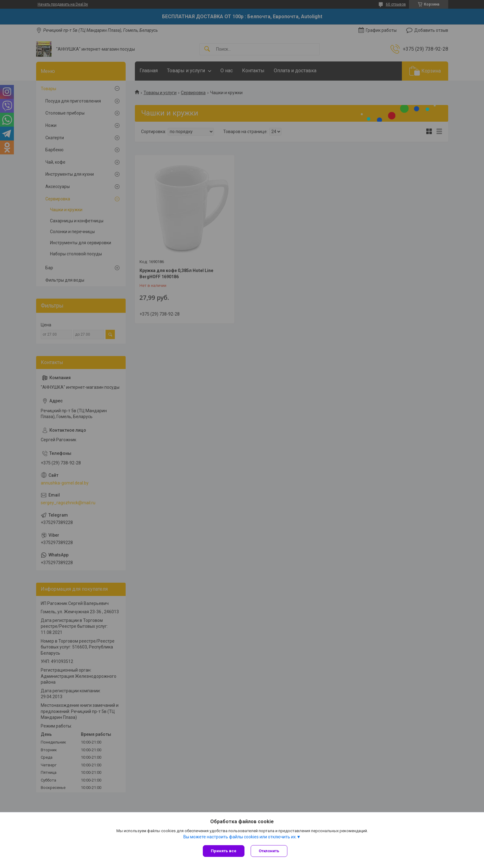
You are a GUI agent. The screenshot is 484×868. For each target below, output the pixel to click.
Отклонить (269, 851)
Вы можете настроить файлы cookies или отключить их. (240, 837)
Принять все (224, 851)
